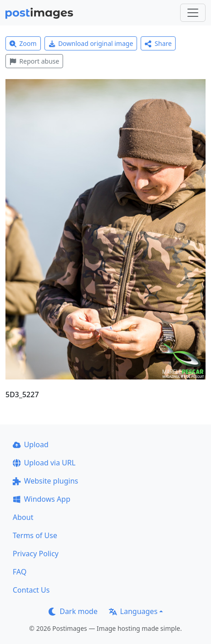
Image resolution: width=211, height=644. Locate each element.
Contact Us (31, 590)
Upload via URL (44, 463)
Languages (133, 611)
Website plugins (45, 481)
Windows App (42, 499)
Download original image (91, 43)
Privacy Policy (36, 554)
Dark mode (73, 611)
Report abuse (34, 61)
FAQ (20, 572)
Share (158, 43)
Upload (31, 444)
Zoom (23, 43)
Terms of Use (35, 535)
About (23, 517)
